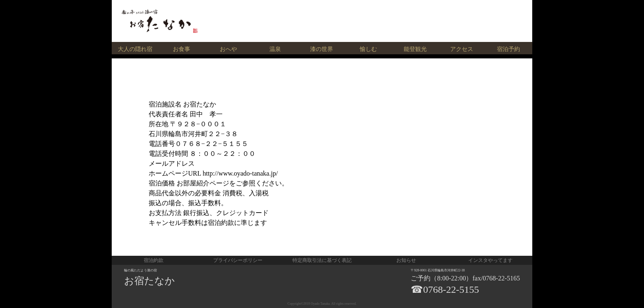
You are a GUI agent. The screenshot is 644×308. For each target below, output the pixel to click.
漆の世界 (322, 49)
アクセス (462, 49)
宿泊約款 (154, 260)
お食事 (182, 49)
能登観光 (415, 49)
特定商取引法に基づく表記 (322, 260)
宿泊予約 (508, 49)
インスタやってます (490, 260)
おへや (228, 49)
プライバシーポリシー (238, 260)
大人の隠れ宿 (135, 49)
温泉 (275, 49)
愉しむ (368, 49)
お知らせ (406, 260)
